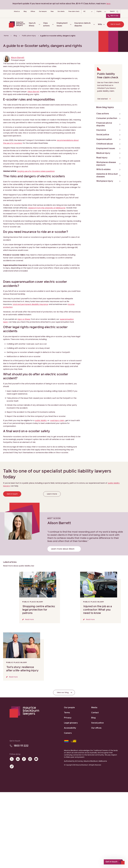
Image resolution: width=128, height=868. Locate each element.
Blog (25, 12)
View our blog (63, 692)
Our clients (61, 12)
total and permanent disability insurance (30, 304)
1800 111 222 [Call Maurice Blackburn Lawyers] (114, 16)
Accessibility (70, 728)
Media (94, 708)
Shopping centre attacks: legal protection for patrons (39, 610)
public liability (41, 420)
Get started (102, 99)
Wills (100, 24)
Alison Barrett (18, 58)
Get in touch (115, 24)
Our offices (96, 728)
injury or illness (24, 319)
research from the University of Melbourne (47, 208)
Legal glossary (71, 723)
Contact (95, 713)
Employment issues (62, 24)
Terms (67, 713)
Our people (69, 708)
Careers (68, 733)
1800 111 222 (21, 746)
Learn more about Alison (63, 549)
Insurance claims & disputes (82, 24)
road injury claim (57, 420)
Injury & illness (32, 24)
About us (17, 12)
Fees (52, 12)
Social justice (97, 723)
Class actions (46, 24)
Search (112, 11)
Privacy (68, 718)
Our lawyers (43, 12)
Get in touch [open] (111, 862)
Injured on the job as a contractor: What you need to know (97, 610)
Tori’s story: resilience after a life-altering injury (22, 669)
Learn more (52, 494)
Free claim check (74, 12)
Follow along (15, 754)
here (108, 4)
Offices (33, 12)
